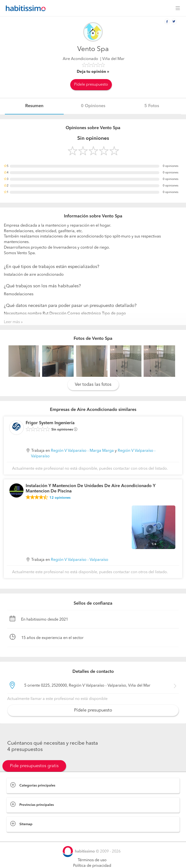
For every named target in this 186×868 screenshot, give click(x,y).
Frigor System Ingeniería (50, 423)
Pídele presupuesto (91, 85)
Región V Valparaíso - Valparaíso (80, 560)
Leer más (12, 322)
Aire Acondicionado (80, 59)
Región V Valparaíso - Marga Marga (82, 451)
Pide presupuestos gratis (34, 766)
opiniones (60, 498)
